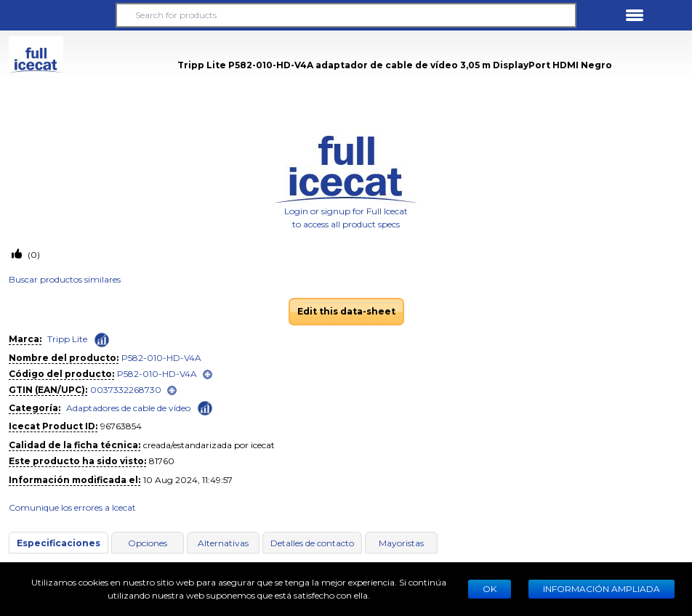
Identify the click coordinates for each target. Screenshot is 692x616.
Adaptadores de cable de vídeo (128, 408)
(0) (33, 255)
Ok (490, 589)
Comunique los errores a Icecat (72, 507)
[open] (208, 374)
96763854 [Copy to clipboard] (121, 426)
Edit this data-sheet (346, 311)
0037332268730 (126, 390)
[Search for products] (346, 15)
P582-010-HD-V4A (161, 358)
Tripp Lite (67, 339)
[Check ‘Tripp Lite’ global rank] (102, 340)
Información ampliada (602, 589)
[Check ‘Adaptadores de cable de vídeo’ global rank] (205, 407)
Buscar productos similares (65, 279)
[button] (57, 15)
